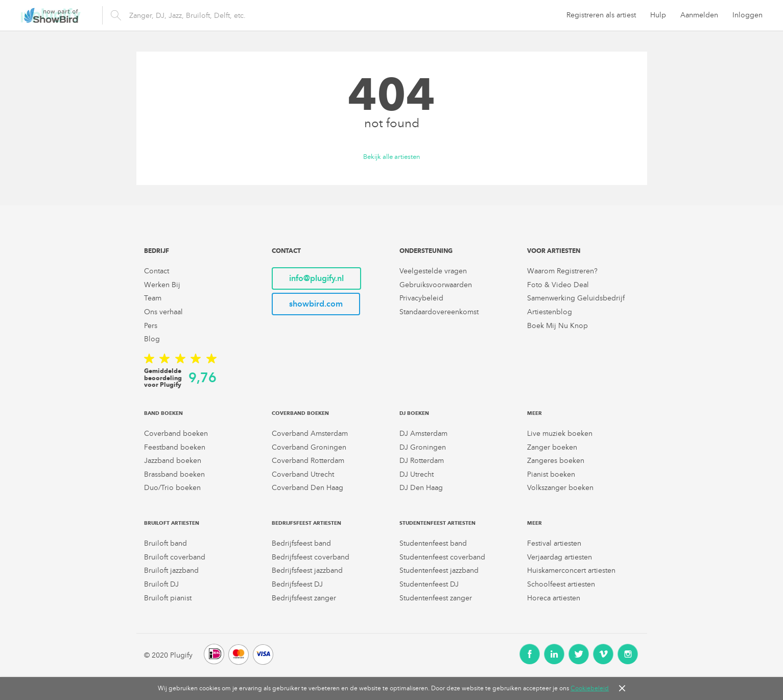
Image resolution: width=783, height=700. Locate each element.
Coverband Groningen (309, 447)
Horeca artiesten (554, 598)
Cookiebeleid (590, 688)
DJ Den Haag (421, 488)
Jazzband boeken (173, 461)
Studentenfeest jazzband (439, 570)
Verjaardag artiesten (560, 557)
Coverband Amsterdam (310, 434)
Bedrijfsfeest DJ (297, 584)
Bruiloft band (165, 543)
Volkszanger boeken (560, 488)
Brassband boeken (174, 474)
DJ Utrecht (417, 474)
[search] (273, 15)
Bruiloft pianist (168, 598)
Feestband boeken (175, 447)
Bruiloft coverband (175, 557)
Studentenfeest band (433, 543)
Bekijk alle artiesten (392, 157)
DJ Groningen (423, 447)
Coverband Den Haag (307, 488)
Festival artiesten (554, 543)
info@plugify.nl (316, 278)
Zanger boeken (552, 447)
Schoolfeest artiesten (561, 584)
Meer (535, 413)
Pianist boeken (551, 474)
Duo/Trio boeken (172, 488)
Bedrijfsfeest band (301, 543)
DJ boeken (414, 413)
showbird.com (316, 304)
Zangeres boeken (556, 461)
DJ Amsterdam (423, 434)
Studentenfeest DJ (429, 584)
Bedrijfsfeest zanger (304, 598)
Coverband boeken (176, 434)
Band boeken (163, 413)
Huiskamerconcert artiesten (571, 570)
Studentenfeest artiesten (437, 523)
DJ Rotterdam (422, 461)
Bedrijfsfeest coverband (311, 557)
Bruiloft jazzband (171, 570)
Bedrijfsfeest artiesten (306, 523)
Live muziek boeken (560, 434)
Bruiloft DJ (161, 584)
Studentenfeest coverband (442, 557)
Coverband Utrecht (303, 474)
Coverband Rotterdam (308, 461)
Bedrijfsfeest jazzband (307, 570)
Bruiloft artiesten (172, 523)
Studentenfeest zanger (436, 598)
